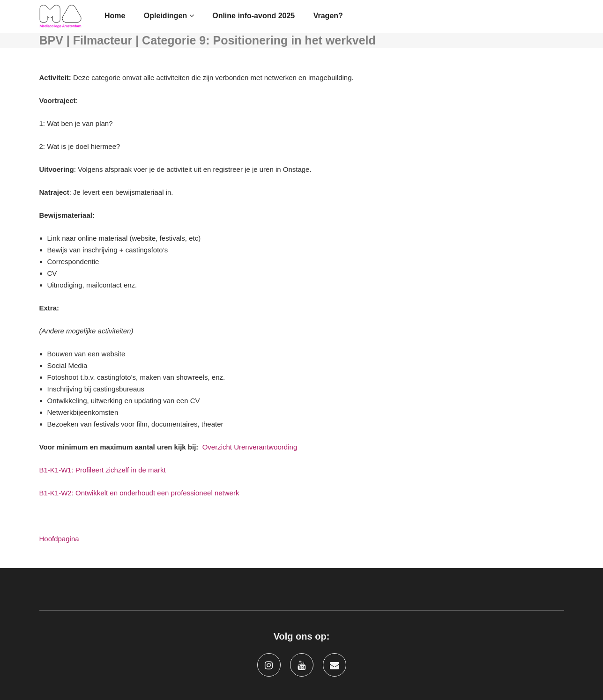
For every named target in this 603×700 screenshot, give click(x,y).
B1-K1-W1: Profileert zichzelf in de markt (103, 470)
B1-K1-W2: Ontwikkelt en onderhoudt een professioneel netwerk (139, 493)
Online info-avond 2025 (253, 16)
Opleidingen (169, 16)
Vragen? (328, 16)
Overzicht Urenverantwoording (250, 447)
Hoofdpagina (59, 539)
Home (115, 16)
